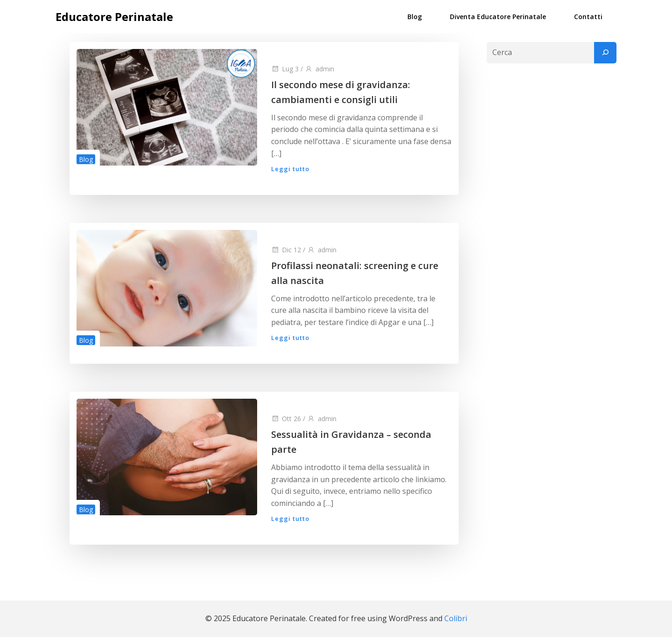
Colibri (456, 618)
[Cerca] (605, 53)
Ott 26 (286, 419)
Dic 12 (286, 250)
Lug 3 (285, 69)
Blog (415, 17)
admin (319, 69)
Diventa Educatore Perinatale (498, 17)
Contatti (588, 17)
